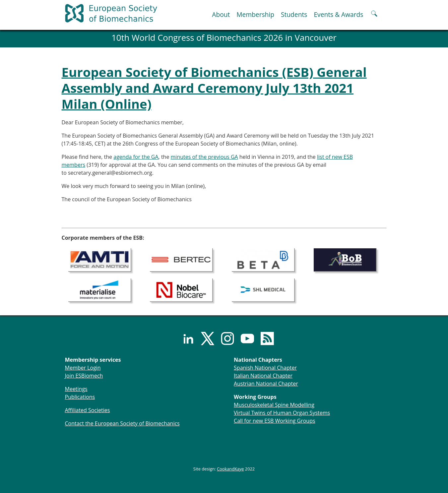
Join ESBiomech (84, 376)
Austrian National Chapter (266, 384)
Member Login (83, 368)
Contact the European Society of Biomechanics (122, 423)
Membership (255, 14)
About (221, 14)
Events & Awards (338, 14)
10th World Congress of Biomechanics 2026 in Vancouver (224, 38)
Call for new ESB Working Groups (274, 421)
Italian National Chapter (263, 376)
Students (294, 14)
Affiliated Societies (88, 410)
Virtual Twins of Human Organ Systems (282, 413)
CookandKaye (230, 469)
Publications (80, 397)
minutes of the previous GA (204, 157)
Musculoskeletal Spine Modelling (274, 405)
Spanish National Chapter (265, 368)
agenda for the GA (136, 157)
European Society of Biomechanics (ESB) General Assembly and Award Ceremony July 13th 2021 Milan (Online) (214, 88)
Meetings (76, 389)
